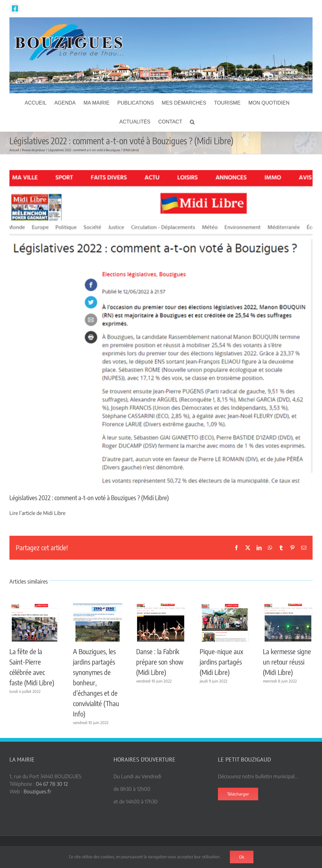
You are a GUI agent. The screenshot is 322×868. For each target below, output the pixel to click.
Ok (242, 857)
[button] (192, 122)
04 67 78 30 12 (52, 784)
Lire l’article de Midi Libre (37, 513)
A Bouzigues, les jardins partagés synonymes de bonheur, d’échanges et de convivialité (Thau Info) (96, 682)
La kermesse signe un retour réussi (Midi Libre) (287, 662)
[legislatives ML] (161, 327)
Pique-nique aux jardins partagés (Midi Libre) (221, 662)
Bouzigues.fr (37, 791)
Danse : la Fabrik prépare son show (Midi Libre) (160, 662)
